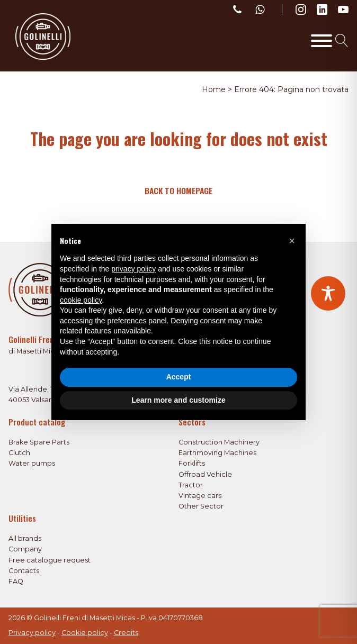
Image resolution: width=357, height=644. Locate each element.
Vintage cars (200, 496)
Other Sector (201, 506)
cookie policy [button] (81, 300)
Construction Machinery (219, 442)
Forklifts (192, 463)
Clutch (19, 453)
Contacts (24, 571)
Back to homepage (178, 191)
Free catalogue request (50, 560)
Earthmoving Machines (217, 453)
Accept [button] (179, 377)
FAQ (16, 581)
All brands (25, 538)
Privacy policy (32, 633)
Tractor (191, 485)
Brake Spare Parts (39, 442)
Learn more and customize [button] (178, 400)
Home (214, 89)
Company (25, 549)
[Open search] (342, 40)
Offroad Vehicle (205, 474)
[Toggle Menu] (322, 41)
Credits (126, 633)
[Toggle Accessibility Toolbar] (328, 293)
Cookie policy (85, 633)
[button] (292, 241)
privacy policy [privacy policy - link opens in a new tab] (133, 269)
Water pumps (32, 463)
